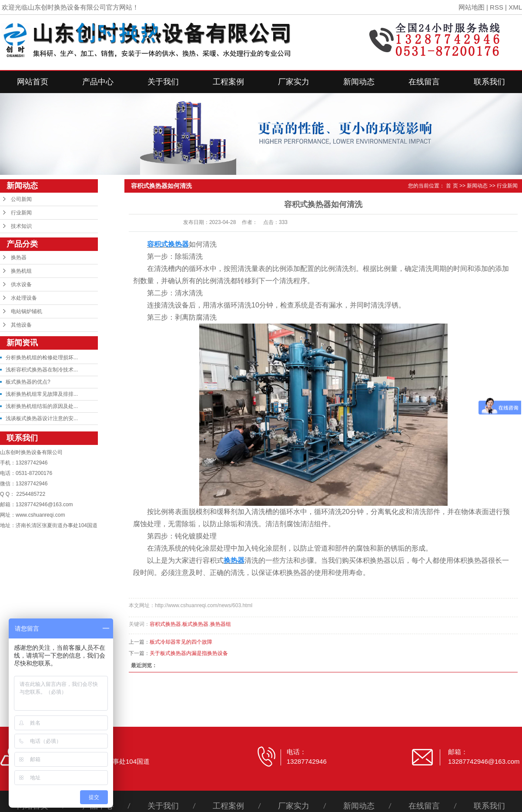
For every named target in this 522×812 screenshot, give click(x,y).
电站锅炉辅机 (27, 311)
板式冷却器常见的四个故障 (181, 642)
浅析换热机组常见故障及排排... (42, 394)
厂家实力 (294, 82)
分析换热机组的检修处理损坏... (42, 358)
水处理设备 (24, 298)
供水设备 (21, 284)
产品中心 (98, 82)
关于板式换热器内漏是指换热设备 (189, 653)
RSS (497, 7)
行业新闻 (21, 213)
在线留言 (424, 82)
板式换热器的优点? (28, 382)
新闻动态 (359, 82)
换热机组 (21, 271)
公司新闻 (21, 199)
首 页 (452, 186)
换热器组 (221, 624)
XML (515, 7)
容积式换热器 (165, 624)
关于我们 (163, 82)
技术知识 (21, 226)
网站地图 (472, 7)
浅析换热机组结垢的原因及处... (42, 406)
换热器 (19, 257)
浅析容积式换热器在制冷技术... (42, 370)
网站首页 (33, 82)
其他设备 (21, 325)
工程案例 (228, 82)
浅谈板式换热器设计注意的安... (42, 418)
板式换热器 (195, 624)
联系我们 (489, 82)
